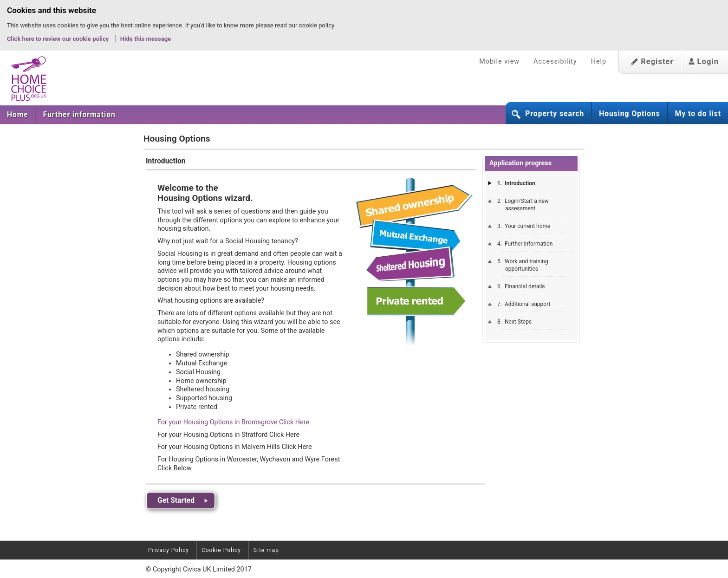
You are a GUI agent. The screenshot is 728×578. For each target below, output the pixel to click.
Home (18, 115)
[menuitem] (18, 115)
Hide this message (146, 39)
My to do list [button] (698, 114)
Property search (555, 114)
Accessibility (555, 62)
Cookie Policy (221, 550)
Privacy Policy (169, 550)
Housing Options (630, 114)
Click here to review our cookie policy (59, 39)
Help (599, 62)
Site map (266, 550)
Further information (79, 115)
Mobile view (499, 62)
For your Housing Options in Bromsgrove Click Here (233, 422)
